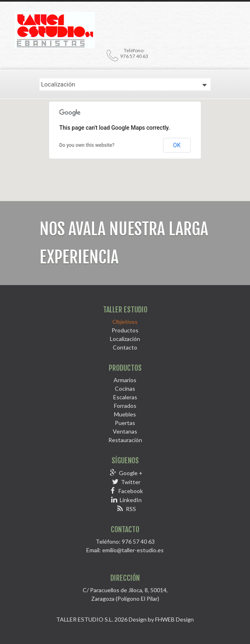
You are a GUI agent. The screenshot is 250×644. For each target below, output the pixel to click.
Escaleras (125, 397)
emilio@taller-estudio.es (133, 550)
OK (177, 145)
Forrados (125, 406)
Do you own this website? (87, 145)
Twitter (131, 482)
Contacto (125, 347)
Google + (131, 473)
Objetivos (125, 322)
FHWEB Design (174, 619)
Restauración (125, 440)
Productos (125, 330)
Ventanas (125, 431)
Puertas (125, 423)
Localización (125, 339)
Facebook (131, 491)
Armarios (125, 380)
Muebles (125, 414)
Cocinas (125, 388)
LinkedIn (131, 500)
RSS (131, 509)
